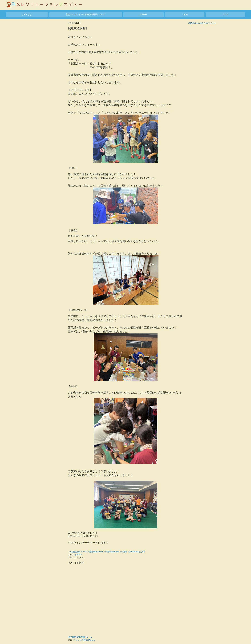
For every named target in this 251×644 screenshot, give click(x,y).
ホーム (89, 637)
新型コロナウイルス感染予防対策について (86, 14)
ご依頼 (185, 14)
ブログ (225, 14)
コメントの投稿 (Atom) (84, 640)
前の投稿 (81, 637)
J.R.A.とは (27, 14)
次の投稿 (72, 637)
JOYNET (144, 14)
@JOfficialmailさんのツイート (202, 23)
